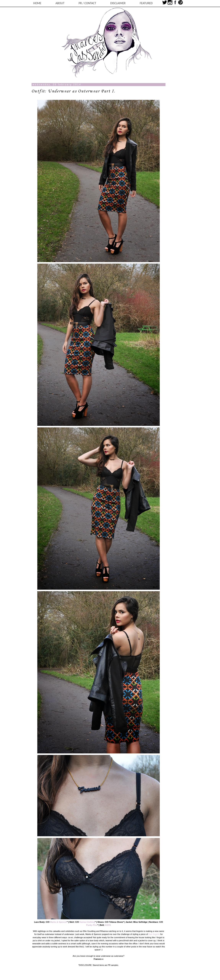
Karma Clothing (87, 922)
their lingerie (154, 934)
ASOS (108, 925)
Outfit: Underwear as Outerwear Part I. (73, 91)
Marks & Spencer (59, 922)
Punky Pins (92, 925)
